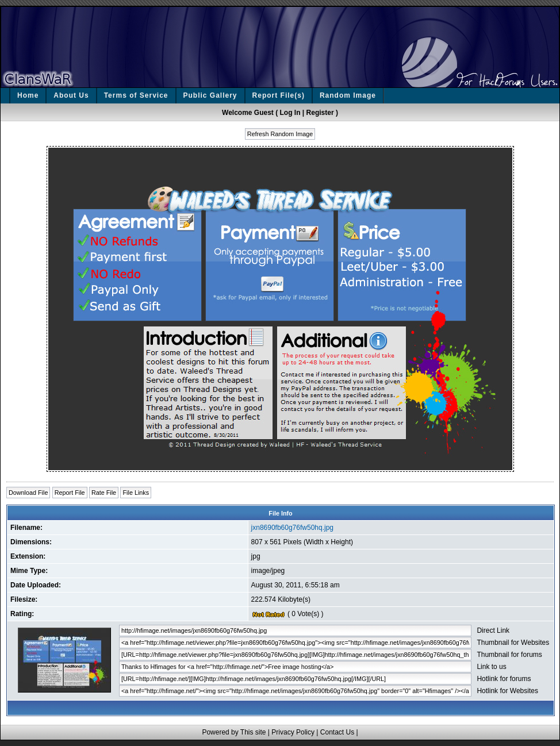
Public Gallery (210, 95)
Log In (290, 113)
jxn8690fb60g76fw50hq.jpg (292, 528)
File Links (136, 493)
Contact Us (337, 732)
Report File (70, 493)
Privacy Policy (293, 732)
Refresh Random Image (280, 134)
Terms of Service (136, 95)
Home (28, 95)
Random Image (348, 95)
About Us (71, 95)
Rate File (104, 493)
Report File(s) (279, 95)
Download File (28, 493)
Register (320, 113)
